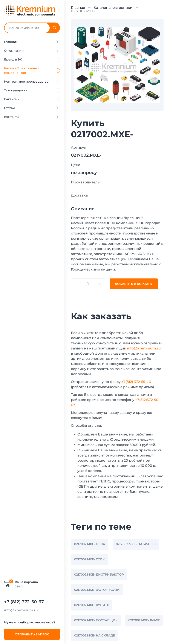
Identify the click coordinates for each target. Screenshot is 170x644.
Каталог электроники (113, 8)
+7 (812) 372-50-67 (24, 602)
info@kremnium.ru (21, 610)
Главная (78, 8)
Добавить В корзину (134, 284)
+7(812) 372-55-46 (136, 382)
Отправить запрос (32, 634)
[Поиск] (55, 28)
